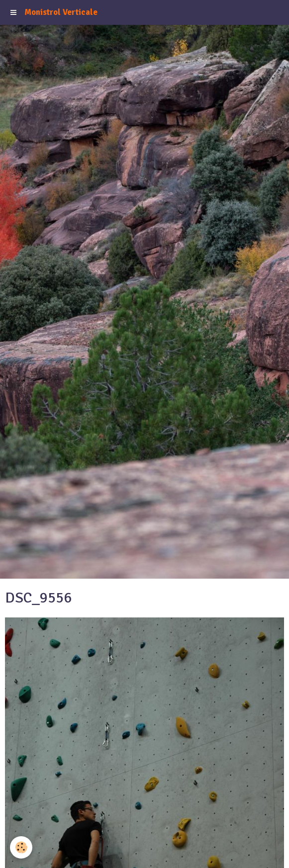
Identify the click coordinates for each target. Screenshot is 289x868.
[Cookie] (21, 847)
